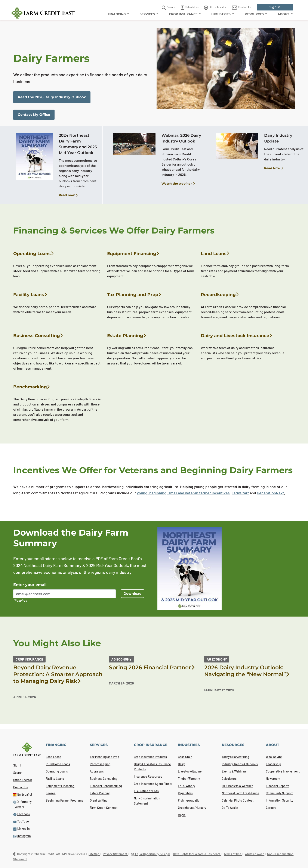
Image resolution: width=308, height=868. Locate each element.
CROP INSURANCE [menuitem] (184, 14)
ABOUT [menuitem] (284, 14)
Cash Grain (185, 757)
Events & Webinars (234, 771)
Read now (68, 195)
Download (133, 594)
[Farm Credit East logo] (43, 13)
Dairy (181, 764)
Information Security (280, 800)
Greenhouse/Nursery (192, 808)
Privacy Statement (115, 854)
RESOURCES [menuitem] (255, 14)
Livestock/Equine (190, 771)
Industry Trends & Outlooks (240, 764)
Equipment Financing (133, 254)
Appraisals (97, 771)
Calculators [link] (190, 8)
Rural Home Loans (58, 764)
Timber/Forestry (189, 779)
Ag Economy (121, 659)
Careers (271, 808)
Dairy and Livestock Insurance (236, 336)
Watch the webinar (178, 184)
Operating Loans (33, 254)
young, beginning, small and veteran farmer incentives (183, 493)
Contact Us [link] (242, 8)
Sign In (18, 765)
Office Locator (23, 780)
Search (18, 773)
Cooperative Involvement (283, 771)
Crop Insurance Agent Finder (153, 784)
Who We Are (274, 757)
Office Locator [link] (215, 8)
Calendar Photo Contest (238, 800)
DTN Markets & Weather (237, 786)
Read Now (274, 168)
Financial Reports (278, 786)
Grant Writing (99, 800)
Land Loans (215, 254)
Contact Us (21, 787)
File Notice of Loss (146, 791)
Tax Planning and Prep (134, 295)
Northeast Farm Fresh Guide (241, 793)
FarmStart (240, 493)
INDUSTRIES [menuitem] (221, 14)
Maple (182, 815)
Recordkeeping (220, 295)
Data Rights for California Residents (197, 854)
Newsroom (273, 779)
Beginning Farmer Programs (64, 800)
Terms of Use (233, 854)
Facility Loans (30, 295)
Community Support (279, 793)
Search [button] (168, 8)
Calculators (229, 779)
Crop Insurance (29, 659)
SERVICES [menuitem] (148, 14)
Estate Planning (127, 336)
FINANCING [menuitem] (117, 14)
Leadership (273, 764)
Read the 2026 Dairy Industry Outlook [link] (52, 97)
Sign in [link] (275, 7)
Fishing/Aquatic (189, 800)
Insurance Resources (148, 776)
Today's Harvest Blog (235, 757)
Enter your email (30, 585)
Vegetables (185, 793)
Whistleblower (255, 854)
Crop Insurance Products (150, 757)
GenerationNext (270, 493)
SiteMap (94, 854)
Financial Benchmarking (106, 786)
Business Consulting (38, 336)
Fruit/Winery (187, 786)
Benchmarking (31, 387)
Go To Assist (230, 808)
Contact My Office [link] (34, 115)
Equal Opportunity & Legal (150, 854)
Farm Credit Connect (104, 808)
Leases (51, 793)
